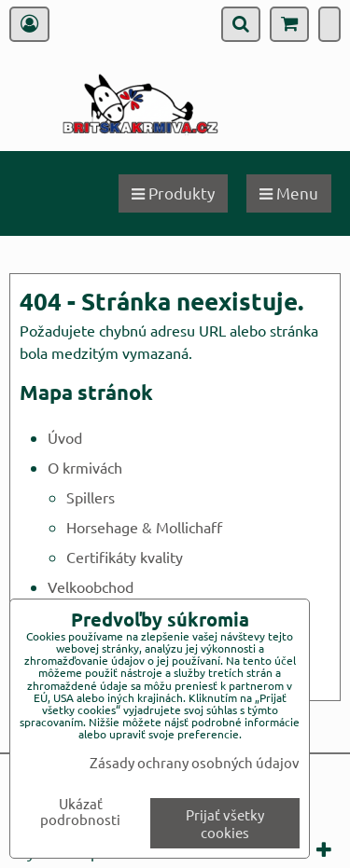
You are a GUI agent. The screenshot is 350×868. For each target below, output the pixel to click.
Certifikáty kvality (125, 557)
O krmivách (85, 467)
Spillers (91, 497)
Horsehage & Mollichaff (144, 527)
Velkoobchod (91, 586)
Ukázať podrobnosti (80, 812)
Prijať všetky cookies (225, 823)
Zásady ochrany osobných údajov (195, 762)
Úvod (65, 437)
